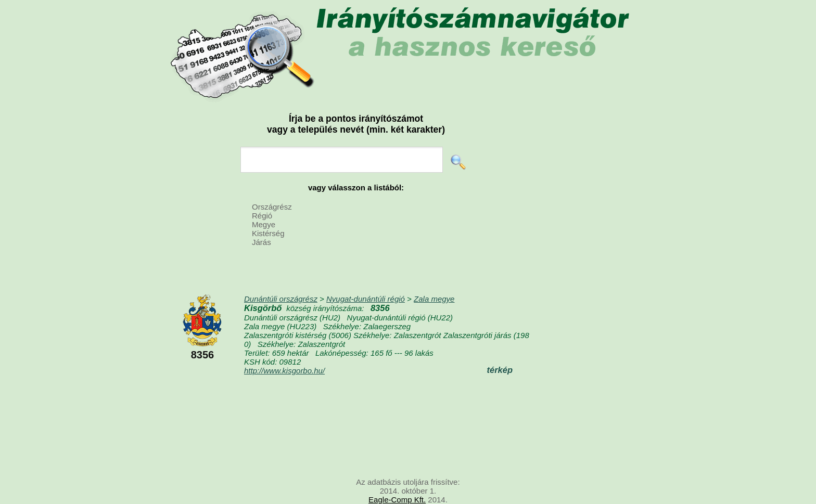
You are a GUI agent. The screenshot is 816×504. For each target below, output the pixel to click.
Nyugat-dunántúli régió (366, 299)
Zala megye (434, 299)
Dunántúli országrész (281, 299)
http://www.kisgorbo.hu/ (284, 371)
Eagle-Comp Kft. (397, 500)
